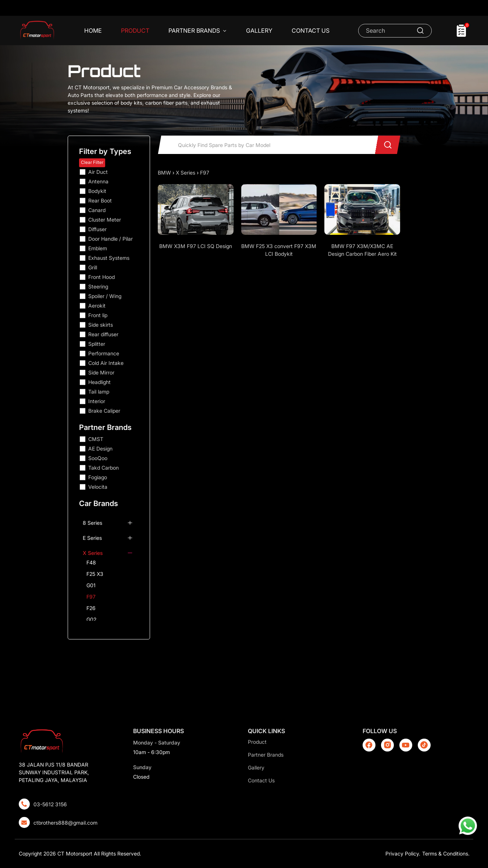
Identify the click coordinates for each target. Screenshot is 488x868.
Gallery (259, 31)
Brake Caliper (104, 411)
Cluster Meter (105, 220)
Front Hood (101, 277)
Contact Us (311, 31)
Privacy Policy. (403, 853)
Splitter (97, 344)
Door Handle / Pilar (111, 239)
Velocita (98, 487)
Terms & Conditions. (446, 853)
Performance (104, 353)
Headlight (99, 382)
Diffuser (97, 229)
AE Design (100, 449)
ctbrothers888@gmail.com (65, 823)
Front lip (98, 315)
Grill (93, 267)
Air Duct (98, 172)
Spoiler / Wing (105, 296)
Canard (97, 210)
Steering (98, 286)
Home (93, 31)
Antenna (98, 181)
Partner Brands (198, 31)
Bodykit (97, 191)
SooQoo (98, 458)
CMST (96, 439)
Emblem (98, 248)
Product (135, 31)
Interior (97, 401)
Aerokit (97, 306)
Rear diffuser (103, 334)
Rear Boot (100, 200)
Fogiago (98, 477)
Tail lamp (99, 392)
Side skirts (101, 325)
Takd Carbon (104, 468)
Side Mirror (101, 372)
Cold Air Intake (106, 363)
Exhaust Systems (109, 258)
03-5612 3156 (50, 804)
